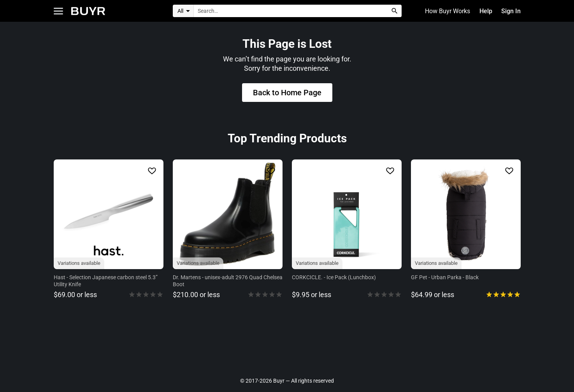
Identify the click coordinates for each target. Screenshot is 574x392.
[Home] (88, 11)
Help (486, 11)
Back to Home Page (287, 93)
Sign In (511, 11)
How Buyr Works (448, 11)
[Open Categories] (58, 11)
